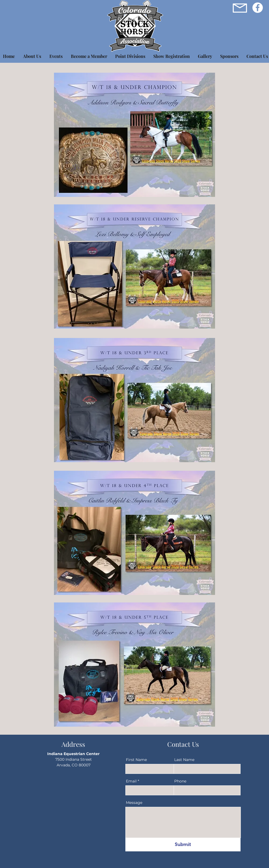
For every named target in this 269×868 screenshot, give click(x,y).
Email (131, 781)
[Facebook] (258, 8)
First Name (136, 760)
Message (134, 803)
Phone (180, 781)
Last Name (184, 760)
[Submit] (183, 845)
